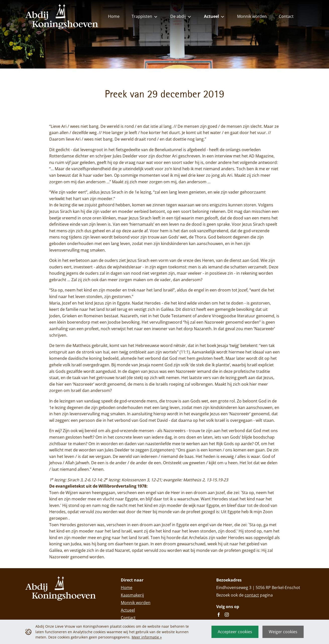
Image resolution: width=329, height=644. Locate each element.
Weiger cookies (283, 632)
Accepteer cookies (235, 632)
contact (252, 595)
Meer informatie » (147, 637)
